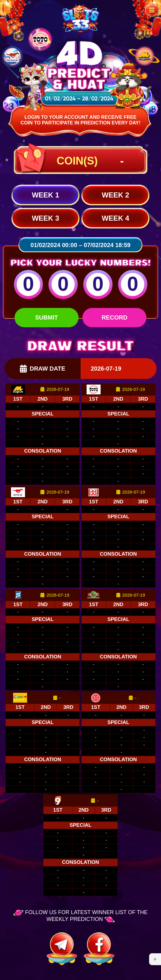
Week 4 (115, 218)
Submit (47, 317)
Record (114, 317)
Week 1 (46, 195)
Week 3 (46, 218)
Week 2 (115, 195)
